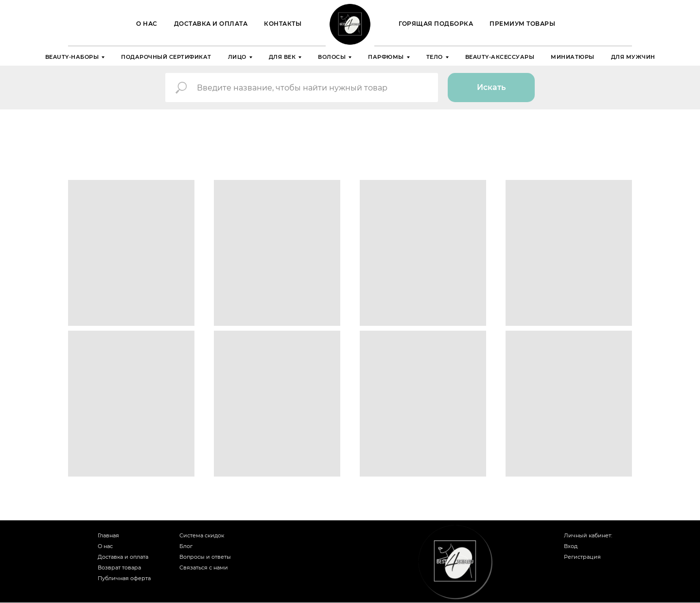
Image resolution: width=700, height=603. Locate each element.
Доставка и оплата (211, 24)
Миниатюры (573, 57)
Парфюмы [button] (386, 57)
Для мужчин (633, 57)
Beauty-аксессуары (500, 57)
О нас (147, 24)
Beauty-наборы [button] (72, 57)
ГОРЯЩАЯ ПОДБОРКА (436, 24)
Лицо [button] (237, 57)
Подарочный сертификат (166, 57)
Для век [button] (282, 57)
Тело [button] (435, 57)
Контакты (283, 24)
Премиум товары (522, 24)
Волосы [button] (332, 57)
